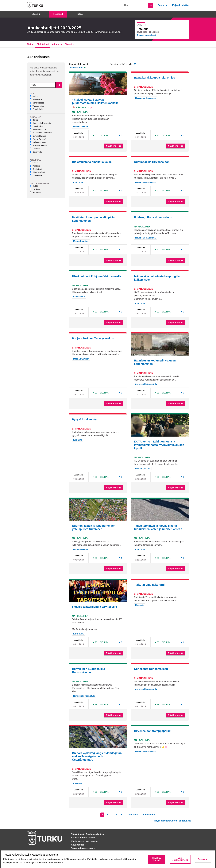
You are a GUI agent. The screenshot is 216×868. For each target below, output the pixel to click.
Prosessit (58, 14)
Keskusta (35, 149)
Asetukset (203, 859)
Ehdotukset (43, 44)
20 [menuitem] (135, 64)
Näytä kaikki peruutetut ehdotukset (172, 821)
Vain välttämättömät (180, 859)
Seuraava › (134, 815)
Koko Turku (36, 152)
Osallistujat (36, 169)
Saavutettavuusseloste (83, 848)
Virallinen (35, 166)
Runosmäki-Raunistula (41, 133)
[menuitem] (163, 5)
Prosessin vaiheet (146, 35)
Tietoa (79, 14)
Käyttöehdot (77, 845)
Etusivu (36, 14)
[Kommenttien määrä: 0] (120, 135)
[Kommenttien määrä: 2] (120, 191)
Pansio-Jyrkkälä (38, 139)
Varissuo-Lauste (38, 142)
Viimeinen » (149, 815)
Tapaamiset (36, 175)
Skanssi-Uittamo (38, 145)
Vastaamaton (37, 106)
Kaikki (34, 96)
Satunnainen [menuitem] (76, 68)
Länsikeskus (36, 126)
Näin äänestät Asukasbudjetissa (88, 834)
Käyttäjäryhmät (37, 172)
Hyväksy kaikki (157, 859)
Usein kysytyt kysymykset (85, 841)
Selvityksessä (37, 103)
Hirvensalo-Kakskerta (40, 123)
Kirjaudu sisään (180, 5)
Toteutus (70, 44)
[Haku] (43, 85)
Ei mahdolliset (37, 109)
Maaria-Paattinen (38, 129)
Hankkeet (35, 193)
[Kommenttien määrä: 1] (182, 642)
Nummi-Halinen (38, 136)
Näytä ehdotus (115, 146)
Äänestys (57, 44)
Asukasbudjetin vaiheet (83, 838)
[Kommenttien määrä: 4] (120, 558)
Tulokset (35, 189)
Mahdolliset (36, 100)
